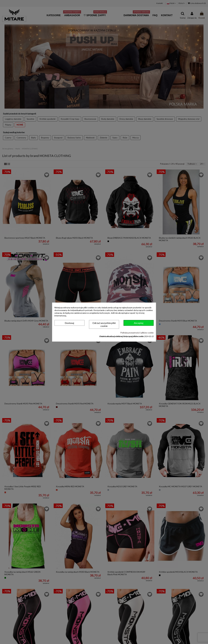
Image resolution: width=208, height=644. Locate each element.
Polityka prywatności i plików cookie (137, 333)
